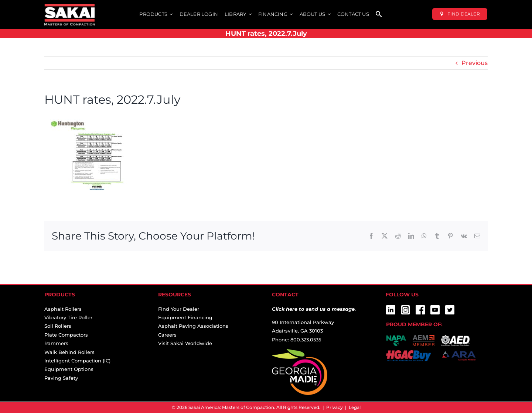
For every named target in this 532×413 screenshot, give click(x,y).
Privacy (335, 407)
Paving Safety (61, 378)
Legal (355, 407)
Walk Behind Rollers (69, 352)
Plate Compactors (66, 335)
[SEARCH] (379, 15)
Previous (475, 63)
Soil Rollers (58, 326)
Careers (167, 335)
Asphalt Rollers (63, 309)
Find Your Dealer (179, 309)
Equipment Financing (185, 317)
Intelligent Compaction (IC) (77, 361)
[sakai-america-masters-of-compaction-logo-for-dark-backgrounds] (70, 6)
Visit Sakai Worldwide (185, 343)
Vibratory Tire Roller (68, 317)
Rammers (56, 343)
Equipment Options (69, 369)
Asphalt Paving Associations (193, 326)
